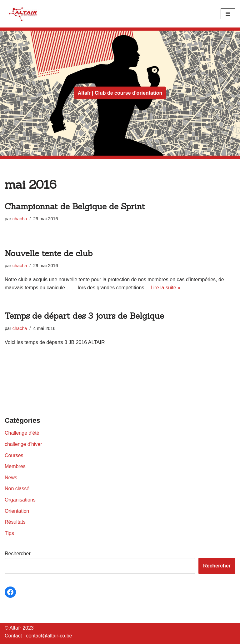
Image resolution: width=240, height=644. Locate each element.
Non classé (17, 489)
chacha (20, 219)
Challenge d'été (22, 433)
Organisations (20, 500)
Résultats (15, 522)
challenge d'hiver (23, 444)
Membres (15, 466)
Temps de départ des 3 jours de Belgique (84, 316)
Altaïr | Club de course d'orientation (120, 93)
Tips (9, 533)
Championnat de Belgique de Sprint (75, 206)
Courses (14, 455)
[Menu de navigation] (228, 14)
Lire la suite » (165, 288)
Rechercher (18, 554)
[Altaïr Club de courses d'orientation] (23, 14)
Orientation (17, 511)
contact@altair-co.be (49, 636)
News (11, 478)
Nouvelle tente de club (49, 253)
